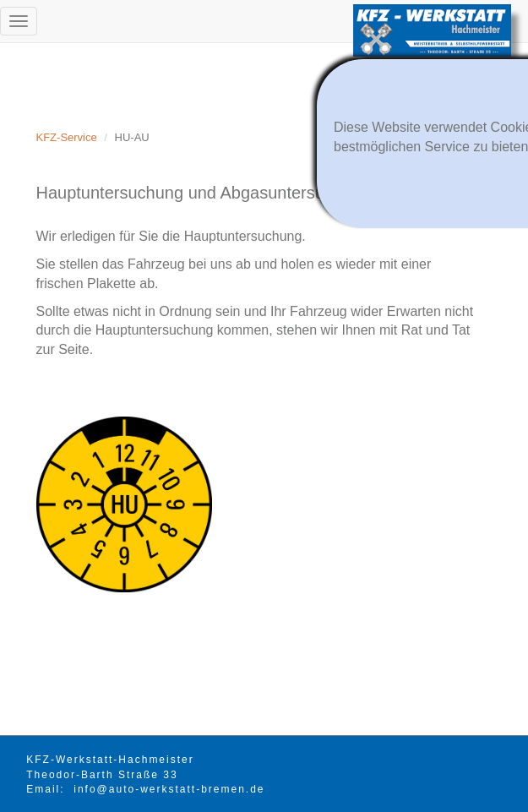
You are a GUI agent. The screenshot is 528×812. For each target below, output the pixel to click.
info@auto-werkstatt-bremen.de (169, 789)
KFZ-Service (67, 137)
